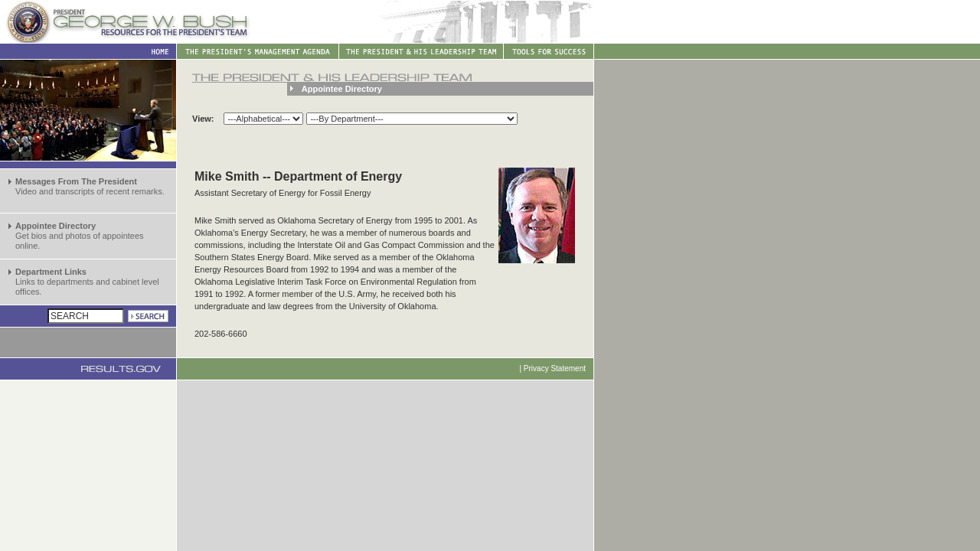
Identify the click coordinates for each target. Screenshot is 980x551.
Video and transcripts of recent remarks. (90, 186)
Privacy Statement (555, 368)
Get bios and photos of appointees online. (80, 236)
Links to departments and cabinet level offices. (87, 282)
